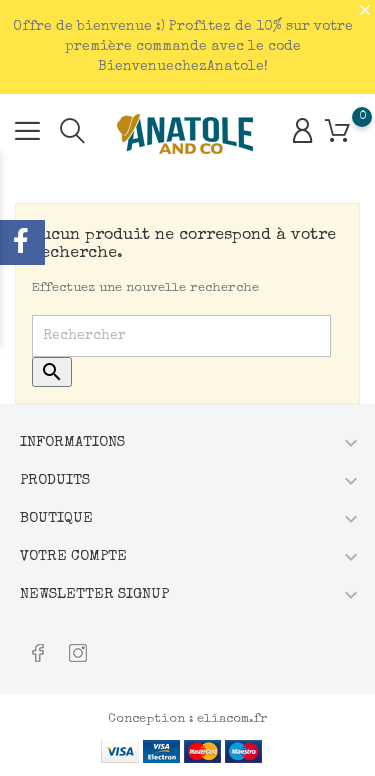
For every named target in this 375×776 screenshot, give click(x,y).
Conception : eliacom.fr (188, 719)
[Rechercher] (181, 336)
